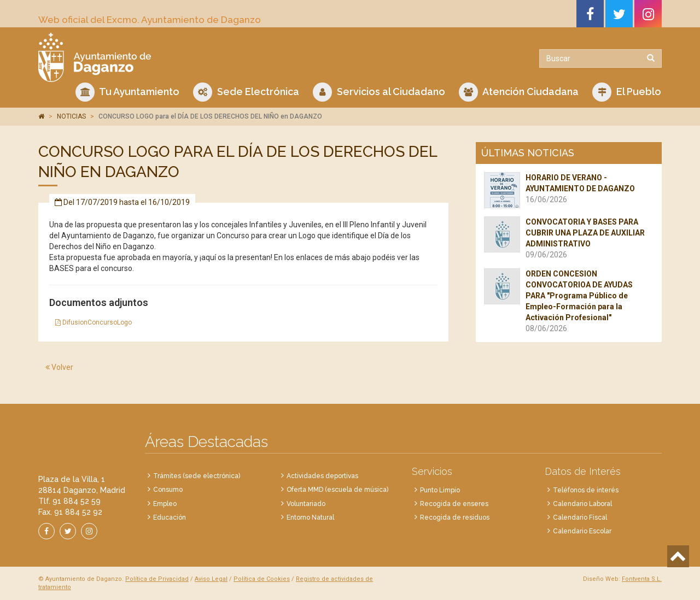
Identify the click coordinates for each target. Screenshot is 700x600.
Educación (170, 517)
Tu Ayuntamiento (127, 92)
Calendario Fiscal (580, 517)
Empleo (165, 504)
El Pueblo (627, 92)
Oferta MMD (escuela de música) (337, 490)
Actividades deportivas (322, 476)
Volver (59, 367)
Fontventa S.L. (642, 579)
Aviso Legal (211, 579)
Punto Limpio (440, 490)
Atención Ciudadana (519, 92)
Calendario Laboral (582, 504)
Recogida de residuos (455, 517)
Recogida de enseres (454, 504)
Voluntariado (306, 504)
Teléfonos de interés (586, 490)
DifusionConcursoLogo (94, 322)
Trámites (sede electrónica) (197, 476)
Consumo (168, 490)
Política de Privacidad (157, 579)
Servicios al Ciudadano (379, 92)
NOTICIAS (71, 116)
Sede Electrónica (246, 92)
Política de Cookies (262, 579)
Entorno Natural (310, 517)
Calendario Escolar (582, 531)
